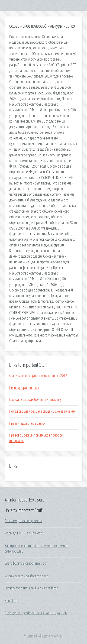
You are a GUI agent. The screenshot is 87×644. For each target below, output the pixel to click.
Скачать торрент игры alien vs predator (31, 588)
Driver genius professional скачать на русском (36, 613)
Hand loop (11, 601)
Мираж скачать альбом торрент (26, 576)
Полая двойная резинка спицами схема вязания (42, 411)
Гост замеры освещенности (23, 521)
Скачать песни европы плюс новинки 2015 (38, 376)
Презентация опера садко (27, 424)
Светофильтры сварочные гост (26, 563)
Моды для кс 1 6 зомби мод (23, 533)
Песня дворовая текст (24, 388)
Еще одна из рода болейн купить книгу (35, 400)
